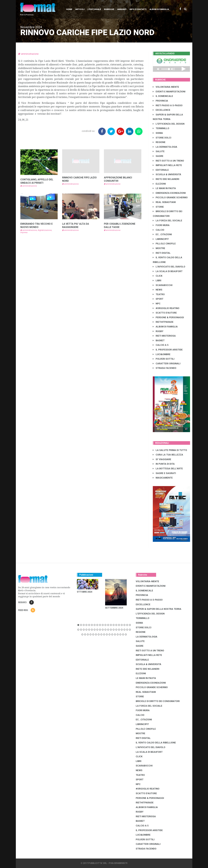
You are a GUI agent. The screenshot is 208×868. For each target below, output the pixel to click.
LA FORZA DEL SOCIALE (168, 221)
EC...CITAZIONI (162, 234)
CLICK (158, 276)
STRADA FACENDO (165, 368)
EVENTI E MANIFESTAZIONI (169, 92)
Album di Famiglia (159, 9)
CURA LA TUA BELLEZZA (168, 455)
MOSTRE (159, 248)
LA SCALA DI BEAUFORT (168, 271)
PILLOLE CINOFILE (164, 244)
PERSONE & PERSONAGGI (168, 317)
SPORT (158, 299)
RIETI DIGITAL (162, 253)
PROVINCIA (160, 101)
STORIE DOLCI (162, 138)
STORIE (158, 207)
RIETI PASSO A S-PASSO (168, 105)
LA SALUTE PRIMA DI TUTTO (170, 450)
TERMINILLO (161, 128)
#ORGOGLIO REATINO (166, 308)
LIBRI (157, 281)
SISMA (158, 133)
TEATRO (159, 294)
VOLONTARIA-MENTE (166, 87)
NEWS (158, 290)
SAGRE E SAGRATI (164, 473)
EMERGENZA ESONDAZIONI (169, 193)
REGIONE (159, 142)
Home (69, 9)
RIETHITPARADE (163, 322)
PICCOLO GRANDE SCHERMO (170, 198)
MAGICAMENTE (163, 478)
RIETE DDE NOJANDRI (166, 179)
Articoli (80, 9)
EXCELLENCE (162, 110)
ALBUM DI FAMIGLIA (165, 327)
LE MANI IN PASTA (164, 188)
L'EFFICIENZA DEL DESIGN (169, 124)
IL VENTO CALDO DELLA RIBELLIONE (156, 743)
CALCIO (159, 230)
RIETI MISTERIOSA (164, 336)
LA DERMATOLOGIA (165, 147)
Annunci (122, 9)
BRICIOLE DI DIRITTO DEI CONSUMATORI (158, 701)
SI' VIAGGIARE (162, 459)
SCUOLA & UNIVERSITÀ (167, 174)
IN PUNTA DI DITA (164, 464)
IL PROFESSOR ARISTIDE (168, 350)
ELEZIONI (159, 184)
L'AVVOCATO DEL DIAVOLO (169, 267)
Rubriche (109, 9)
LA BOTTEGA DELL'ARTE (168, 469)
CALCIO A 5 (161, 345)
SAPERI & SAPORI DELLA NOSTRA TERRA (159, 609)
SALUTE (159, 151)
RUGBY (158, 331)
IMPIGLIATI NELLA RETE (167, 165)
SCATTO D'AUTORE (165, 313)
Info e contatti (138, 9)
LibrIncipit (161, 239)
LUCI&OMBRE (162, 354)
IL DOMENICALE (163, 96)
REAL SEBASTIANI (164, 202)
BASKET (159, 341)
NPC (157, 304)
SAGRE (158, 156)
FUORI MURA (161, 225)
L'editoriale (94, 9)
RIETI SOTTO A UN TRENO (168, 161)
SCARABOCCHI (163, 285)
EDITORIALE (161, 170)
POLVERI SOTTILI (164, 359)
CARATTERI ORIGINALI (167, 364)
